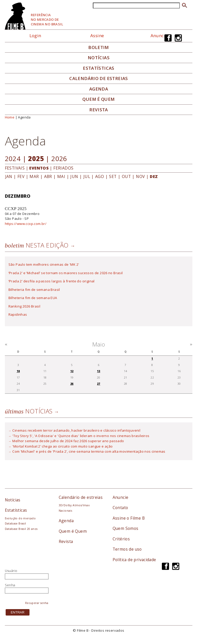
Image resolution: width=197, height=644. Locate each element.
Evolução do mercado (20, 518)
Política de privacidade (134, 560)
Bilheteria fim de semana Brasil (34, 290)
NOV (140, 176)
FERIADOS (63, 168)
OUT (126, 176)
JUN (74, 176)
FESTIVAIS (15, 168)
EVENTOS (39, 168)
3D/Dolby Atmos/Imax (74, 505)
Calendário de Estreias (99, 78)
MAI (61, 176)
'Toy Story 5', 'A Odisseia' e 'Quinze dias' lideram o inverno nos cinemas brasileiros (81, 436)
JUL (87, 176)
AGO (100, 176)
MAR (34, 176)
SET (113, 176)
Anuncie (159, 36)
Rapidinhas (18, 314)
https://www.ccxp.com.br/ (26, 224)
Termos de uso (127, 549)
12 (72, 371)
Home (10, 117)
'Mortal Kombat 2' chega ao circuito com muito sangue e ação (62, 446)
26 (72, 384)
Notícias (99, 58)
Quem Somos (126, 528)
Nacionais (66, 511)
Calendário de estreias (81, 497)
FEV (21, 176)
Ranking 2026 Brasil (24, 306)
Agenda (99, 89)
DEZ (154, 176)
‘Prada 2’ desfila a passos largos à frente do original (52, 281)
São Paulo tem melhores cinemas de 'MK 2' (44, 264)
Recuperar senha (37, 603)
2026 (59, 158)
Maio (99, 344)
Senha (10, 585)
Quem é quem (98, 99)
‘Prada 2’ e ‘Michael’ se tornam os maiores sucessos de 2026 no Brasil (66, 273)
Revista (99, 110)
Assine (97, 36)
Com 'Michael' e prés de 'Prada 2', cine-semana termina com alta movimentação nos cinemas (89, 451)
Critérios (121, 539)
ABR (48, 176)
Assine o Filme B (129, 518)
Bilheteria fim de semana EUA (33, 298)
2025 (36, 158)
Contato (120, 508)
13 (99, 371)
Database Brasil (16, 523)
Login (35, 36)
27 (99, 384)
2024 (13, 158)
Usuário (11, 571)
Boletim (99, 47)
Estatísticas (99, 68)
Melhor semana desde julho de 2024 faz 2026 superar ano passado (68, 441)
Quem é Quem (73, 531)
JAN (9, 176)
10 (18, 371)
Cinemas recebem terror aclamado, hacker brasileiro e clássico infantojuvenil (76, 430)
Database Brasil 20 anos (21, 529)
